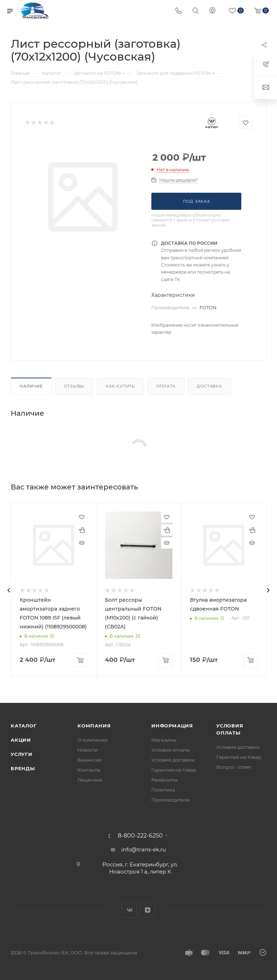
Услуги (22, 754)
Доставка (209, 386)
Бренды (23, 768)
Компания (94, 726)
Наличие (31, 386)
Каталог (24, 726)
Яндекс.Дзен (148, 910)
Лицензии (90, 780)
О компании (92, 740)
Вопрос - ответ (234, 767)
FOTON (208, 307)
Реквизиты (165, 780)
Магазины (164, 740)
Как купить (120, 386)
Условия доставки (173, 760)
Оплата (166, 386)
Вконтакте (129, 910)
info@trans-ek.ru (144, 849)
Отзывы (74, 386)
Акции (21, 740)
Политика (163, 790)
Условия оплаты (171, 750)
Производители (171, 800)
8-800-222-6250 (140, 836)
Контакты (89, 770)
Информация (172, 726)
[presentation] (9, 590)
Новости (88, 750)
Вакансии (90, 760)
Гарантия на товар (174, 770)
